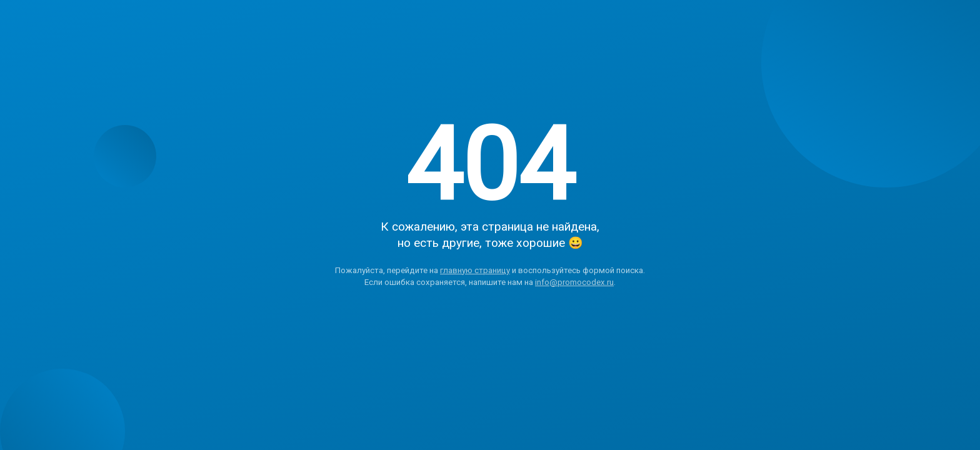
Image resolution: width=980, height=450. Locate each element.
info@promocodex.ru (574, 282)
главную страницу (475, 270)
